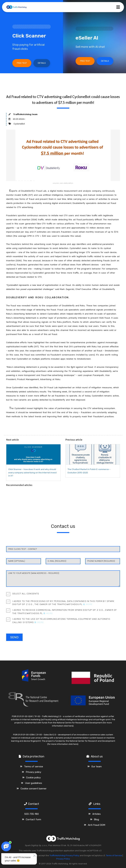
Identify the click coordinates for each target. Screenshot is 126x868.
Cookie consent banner (34, 789)
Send (14, 637)
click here (68, 726)
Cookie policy (33, 777)
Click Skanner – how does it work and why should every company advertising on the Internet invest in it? (32, 473)
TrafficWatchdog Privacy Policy (64, 855)
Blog (96, 819)
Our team (97, 766)
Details (42, 63)
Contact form (33, 819)
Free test (22, 63)
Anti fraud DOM (97, 825)
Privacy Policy (63, 859)
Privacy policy (34, 772)
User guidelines (34, 783)
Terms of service (34, 766)
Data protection (33, 756)
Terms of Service (114, 855)
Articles (97, 814)
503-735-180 (32, 814)
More (88, 604)
